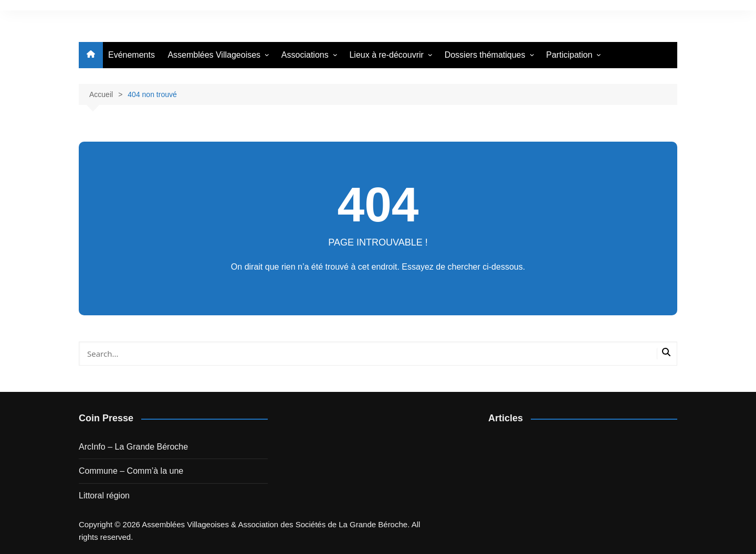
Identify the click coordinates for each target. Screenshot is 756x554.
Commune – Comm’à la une (131, 471)
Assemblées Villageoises (214, 55)
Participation (569, 55)
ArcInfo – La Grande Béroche (133, 447)
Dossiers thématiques (485, 55)
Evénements (132, 55)
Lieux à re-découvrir (386, 55)
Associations (305, 55)
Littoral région (104, 496)
